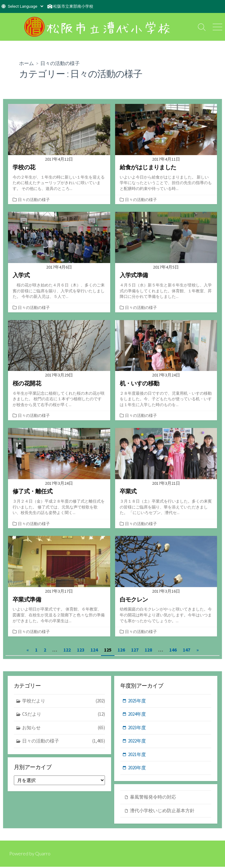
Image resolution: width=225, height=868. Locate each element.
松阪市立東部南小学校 (73, 6)
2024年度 (137, 715)
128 (148, 651)
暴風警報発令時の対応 (153, 798)
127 (135, 651)
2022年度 (137, 742)
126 (121, 651)
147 (187, 651)
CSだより (64, 716)
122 (67, 651)
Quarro (44, 855)
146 (173, 651)
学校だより (64, 702)
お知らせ (64, 729)
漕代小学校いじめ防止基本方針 (162, 812)
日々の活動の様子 (34, 200)
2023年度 (137, 729)
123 (81, 651)
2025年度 (137, 702)
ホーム (26, 63)
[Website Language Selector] (25, 6)
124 (94, 651)
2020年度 (137, 769)
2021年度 (137, 756)
